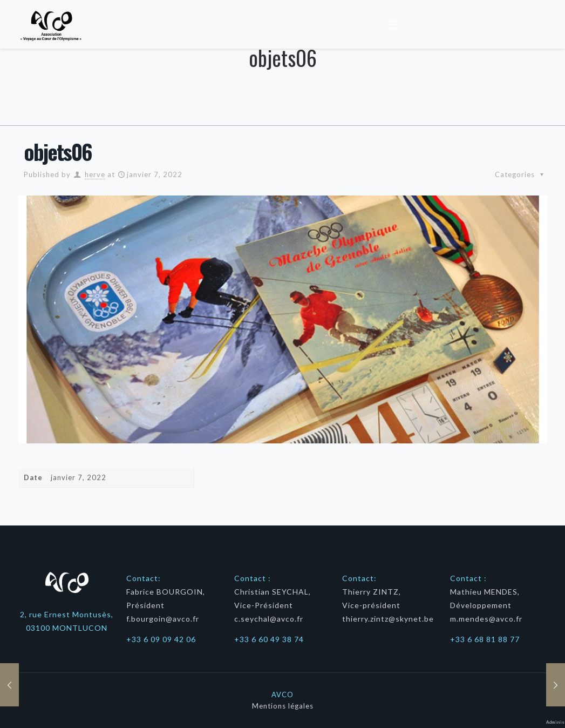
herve (94, 174)
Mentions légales (282, 706)
